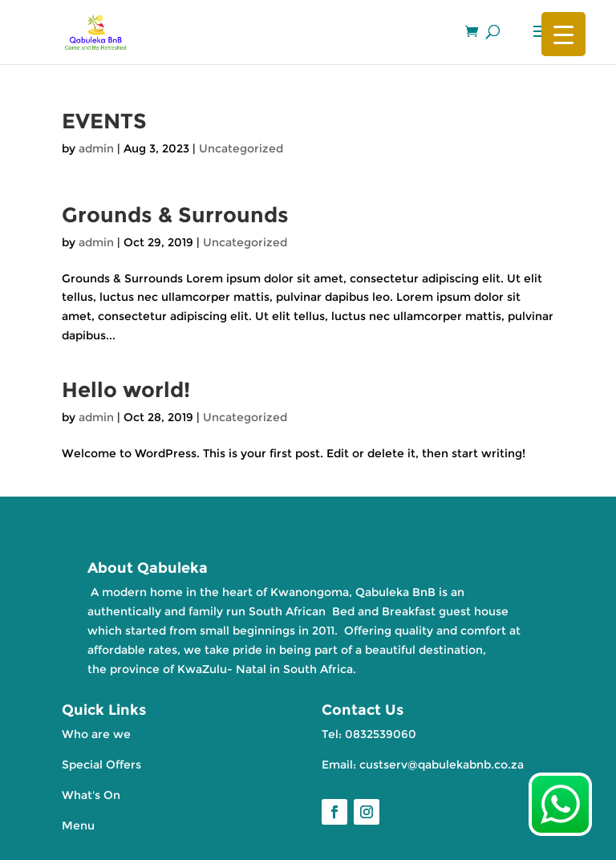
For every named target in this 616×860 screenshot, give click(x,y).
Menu (78, 826)
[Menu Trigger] (563, 34)
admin (96, 148)
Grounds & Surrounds (175, 215)
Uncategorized (241, 148)
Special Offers (101, 765)
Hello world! (126, 390)
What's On (91, 795)
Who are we (96, 734)
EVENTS (104, 121)
